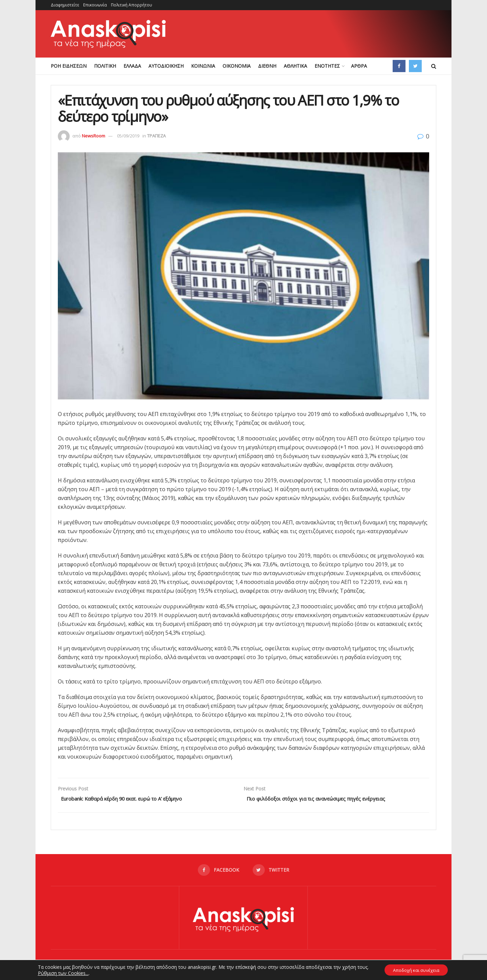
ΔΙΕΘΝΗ (267, 66)
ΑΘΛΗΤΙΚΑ (295, 66)
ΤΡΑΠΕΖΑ (156, 136)
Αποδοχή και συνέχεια (416, 969)
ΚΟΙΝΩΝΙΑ (203, 66)
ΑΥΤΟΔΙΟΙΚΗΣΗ (166, 66)
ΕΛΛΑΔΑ (132, 66)
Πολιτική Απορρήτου (132, 5)
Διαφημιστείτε (65, 5)
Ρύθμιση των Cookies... (60, 973)
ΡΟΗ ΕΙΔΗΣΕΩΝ (69, 66)
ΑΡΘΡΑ (359, 66)
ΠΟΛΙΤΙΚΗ (105, 66)
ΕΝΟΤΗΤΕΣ (327, 66)
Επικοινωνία (95, 5)
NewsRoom (94, 136)
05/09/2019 (128, 136)
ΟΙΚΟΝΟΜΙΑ (237, 66)
